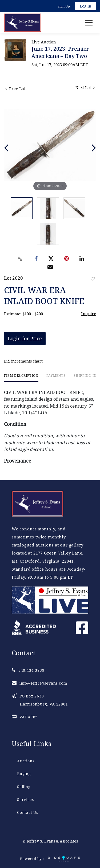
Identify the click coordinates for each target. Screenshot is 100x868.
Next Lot (85, 88)
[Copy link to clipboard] (20, 259)
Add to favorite (93, 279)
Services (25, 799)
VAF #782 (25, 717)
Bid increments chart (23, 361)
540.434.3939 (28, 670)
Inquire (89, 313)
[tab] (21, 378)
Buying (24, 774)
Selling (24, 787)
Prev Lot (15, 89)
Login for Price (25, 338)
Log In (85, 6)
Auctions (26, 761)
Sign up (64, 6)
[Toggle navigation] (89, 23)
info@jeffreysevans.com (39, 683)
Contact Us (28, 812)
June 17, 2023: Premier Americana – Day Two (60, 52)
